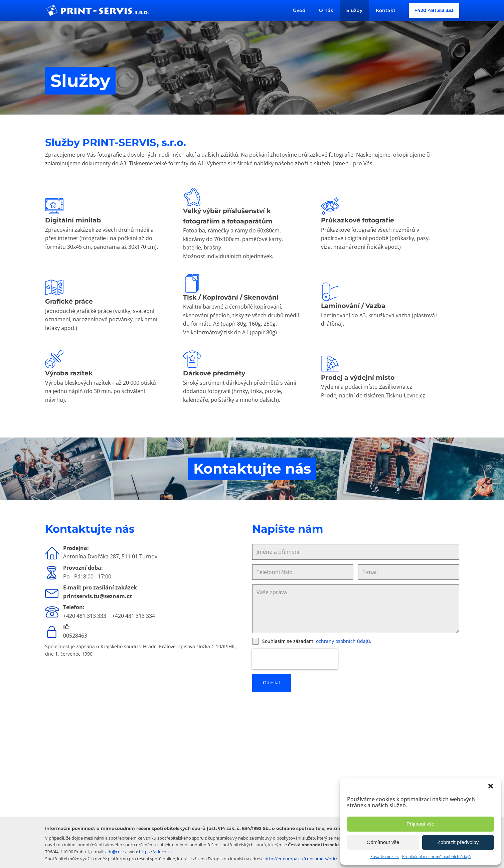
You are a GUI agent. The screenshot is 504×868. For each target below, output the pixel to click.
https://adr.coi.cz (156, 852)
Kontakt (386, 10)
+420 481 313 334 (133, 616)
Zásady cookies (385, 856)
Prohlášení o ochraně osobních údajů (436, 856)
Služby (354, 10)
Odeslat (272, 682)
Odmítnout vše (383, 842)
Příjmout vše (420, 824)
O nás (326, 10)
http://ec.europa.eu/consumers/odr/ (301, 859)
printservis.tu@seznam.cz (98, 596)
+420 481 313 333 (434, 10)
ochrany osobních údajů (343, 641)
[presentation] (295, 659)
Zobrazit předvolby (458, 842)
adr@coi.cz (116, 852)
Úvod (299, 10)
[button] (491, 786)
